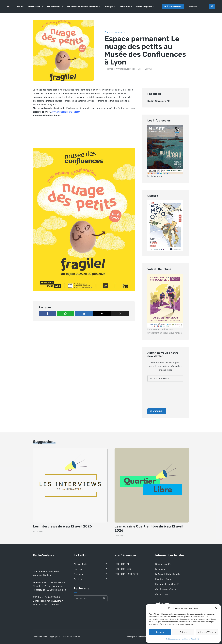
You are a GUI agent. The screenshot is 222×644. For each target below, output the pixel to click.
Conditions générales (166, 589)
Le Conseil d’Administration (168, 574)
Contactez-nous (163, 594)
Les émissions (54, 7)
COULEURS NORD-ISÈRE (127, 574)
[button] (216, 608)
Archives (78, 579)
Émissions (79, 569)
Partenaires (79, 574)
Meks (45, 637)
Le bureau (160, 569)
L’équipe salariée (163, 564)
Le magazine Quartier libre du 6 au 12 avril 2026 (149, 528)
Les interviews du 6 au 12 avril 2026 (62, 526)
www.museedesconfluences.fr (65, 112)
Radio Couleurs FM (159, 101)
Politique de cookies (173, 639)
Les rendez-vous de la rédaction (83, 7)
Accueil (20, 7)
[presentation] (159, 395)
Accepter (160, 632)
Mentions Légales (164, 579)
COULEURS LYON (123, 569)
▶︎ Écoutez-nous (173, 6)
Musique (109, 7)
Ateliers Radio (80, 564)
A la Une (111, 32)
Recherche (212, 7)
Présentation (34, 7)
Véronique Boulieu (127, 69)
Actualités (125, 7)
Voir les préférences (207, 632)
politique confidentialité (190, 639)
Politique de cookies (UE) (167, 584)
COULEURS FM (122, 564)
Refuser (183, 632)
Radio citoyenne (144, 7)
